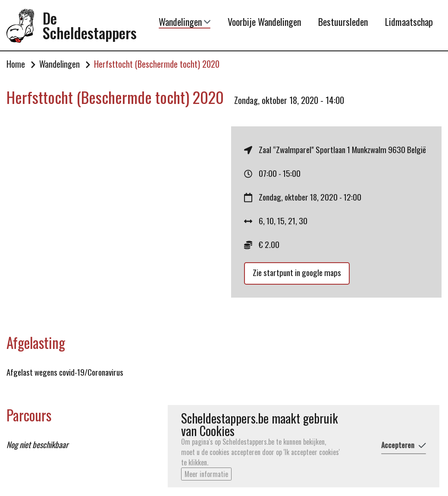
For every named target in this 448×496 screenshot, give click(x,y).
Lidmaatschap (409, 22)
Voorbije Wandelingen (264, 22)
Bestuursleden (343, 22)
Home (16, 64)
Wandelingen (185, 22)
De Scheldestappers (90, 26)
